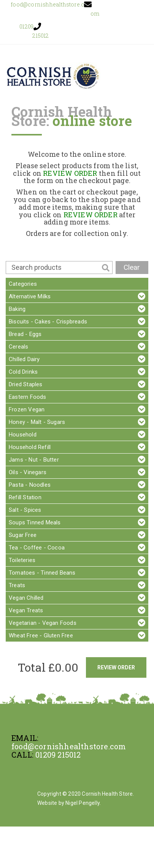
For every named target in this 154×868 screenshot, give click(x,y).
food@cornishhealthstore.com (69, 746)
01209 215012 (58, 755)
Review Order (116, 667)
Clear (132, 267)
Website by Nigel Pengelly (68, 803)
